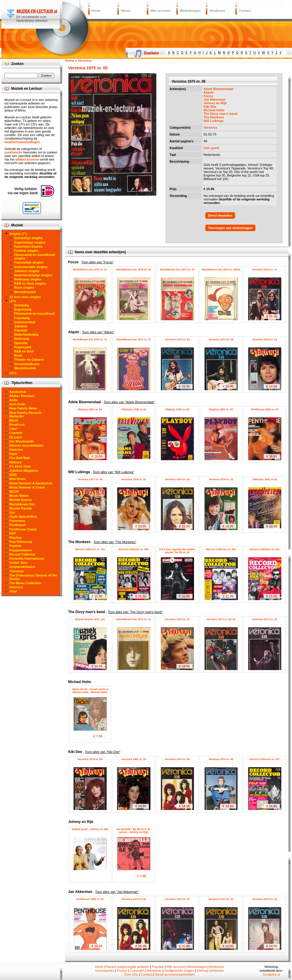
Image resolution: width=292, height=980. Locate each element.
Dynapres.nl (272, 974)
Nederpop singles (28, 279)
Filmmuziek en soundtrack (35, 313)
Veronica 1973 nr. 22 (265, 899)
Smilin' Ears (19, 563)
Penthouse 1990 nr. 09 (90, 899)
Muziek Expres (21, 500)
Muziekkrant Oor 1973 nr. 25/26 (221, 269)
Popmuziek (23, 347)
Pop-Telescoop (21, 542)
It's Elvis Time (20, 466)
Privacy (122, 971)
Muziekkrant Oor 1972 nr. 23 (177, 269)
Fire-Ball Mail (19, 458)
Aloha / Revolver (22, 396)
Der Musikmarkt (22, 441)
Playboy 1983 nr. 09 (221, 409)
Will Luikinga (214, 121)
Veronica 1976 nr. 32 (134, 479)
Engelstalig (23, 309)
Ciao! (14, 429)
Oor (12, 512)
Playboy (16, 538)
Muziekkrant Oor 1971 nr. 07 (134, 339)
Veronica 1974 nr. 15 (265, 619)
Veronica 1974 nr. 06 (177, 759)
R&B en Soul (24, 351)
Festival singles (26, 251)
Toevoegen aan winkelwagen (230, 228)
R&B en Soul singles (30, 283)
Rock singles (24, 288)
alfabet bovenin (27, 159)
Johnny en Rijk (215, 103)
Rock (18, 355)
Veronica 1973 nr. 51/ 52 (221, 619)
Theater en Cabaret (29, 360)
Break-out (17, 424)
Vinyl (13, 591)
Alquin (209, 92)
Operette (21, 343)
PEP (13, 533)
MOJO (14, 491)
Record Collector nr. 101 (90, 549)
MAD (13, 475)
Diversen (16, 450)
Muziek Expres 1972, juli (90, 619)
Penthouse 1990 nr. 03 (265, 409)
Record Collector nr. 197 (264, 759)
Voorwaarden (105, 971)
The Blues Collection (26, 583)
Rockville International (27, 558)
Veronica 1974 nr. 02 (177, 479)
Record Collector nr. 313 (264, 549)
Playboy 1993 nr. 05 (177, 409)
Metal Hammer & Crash (27, 487)
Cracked (16, 433)
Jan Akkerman (215, 99)
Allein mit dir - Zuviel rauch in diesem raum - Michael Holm (90, 691)
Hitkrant (16, 462)
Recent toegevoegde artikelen (128, 967)
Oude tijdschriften (23, 517)
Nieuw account (165, 974)
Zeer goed (211, 148)
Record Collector (23, 554)
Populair (158, 967)
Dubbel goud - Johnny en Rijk (90, 829)
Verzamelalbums (27, 364)
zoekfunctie (13, 152)
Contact (245, 11)
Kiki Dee (210, 107)
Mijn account (160, 11)
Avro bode (17, 404)
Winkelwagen (190, 11)
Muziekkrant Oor (22, 504)
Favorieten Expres (28, 246)
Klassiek (21, 330)
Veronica (210, 128)
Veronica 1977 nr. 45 (90, 479)
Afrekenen (217, 11)
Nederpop (22, 339)
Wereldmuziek (25, 292)
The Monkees (214, 117)
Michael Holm (214, 110)
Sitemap (203, 971)
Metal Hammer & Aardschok (31, 483)
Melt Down (18, 479)
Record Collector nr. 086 (133, 549)
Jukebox (21, 326)
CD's (13, 373)
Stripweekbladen (22, 567)
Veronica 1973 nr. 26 (221, 899)
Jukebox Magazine (24, 471)
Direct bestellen (220, 215)
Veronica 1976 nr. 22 (221, 479)
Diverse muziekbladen (27, 445)
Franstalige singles (29, 262)
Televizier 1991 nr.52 (265, 479)
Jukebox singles (27, 271)
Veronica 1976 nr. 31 (177, 619)
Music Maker (19, 496)
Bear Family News (23, 408)
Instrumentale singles (31, 267)
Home (96, 11)
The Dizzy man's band (220, 114)
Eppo (14, 454)
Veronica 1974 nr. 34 (177, 339)
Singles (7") (18, 234)
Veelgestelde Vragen (179, 971)
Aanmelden (186, 974)
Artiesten (218, 971)
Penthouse (18, 525)
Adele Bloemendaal (218, 89)
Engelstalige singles (30, 242)
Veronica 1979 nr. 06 (90, 759)
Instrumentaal (25, 322)
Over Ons (131, 974)
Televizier (17, 571)
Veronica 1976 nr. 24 (265, 339)
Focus (208, 96)
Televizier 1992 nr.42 (134, 409)
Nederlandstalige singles (33, 275)
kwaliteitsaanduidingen (22, 142)
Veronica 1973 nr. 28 (221, 339)
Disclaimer (154, 971)
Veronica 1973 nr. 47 (177, 899)
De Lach (16, 437)
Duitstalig (22, 305)
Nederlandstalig (26, 334)
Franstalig (22, 318)
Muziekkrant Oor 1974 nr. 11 (90, 339)
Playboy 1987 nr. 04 (90, 409)
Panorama (17, 521)
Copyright (137, 971)
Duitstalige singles (28, 238)
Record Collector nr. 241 (221, 549)
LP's (13, 301)
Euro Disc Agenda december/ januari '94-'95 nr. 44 (177, 551)
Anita (14, 400)
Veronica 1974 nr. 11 (265, 269)
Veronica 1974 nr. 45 (221, 759)
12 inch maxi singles (25, 297)
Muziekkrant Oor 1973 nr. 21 (90, 269)
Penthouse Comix (23, 529)
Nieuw (126, 11)
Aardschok (18, 392)
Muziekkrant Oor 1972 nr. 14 (134, 619)
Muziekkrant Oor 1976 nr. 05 (134, 269)
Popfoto (16, 546)
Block (14, 420)
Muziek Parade (21, 508)
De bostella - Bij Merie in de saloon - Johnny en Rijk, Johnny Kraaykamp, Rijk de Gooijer (134, 834)
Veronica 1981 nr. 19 (134, 759)
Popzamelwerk (21, 550)
